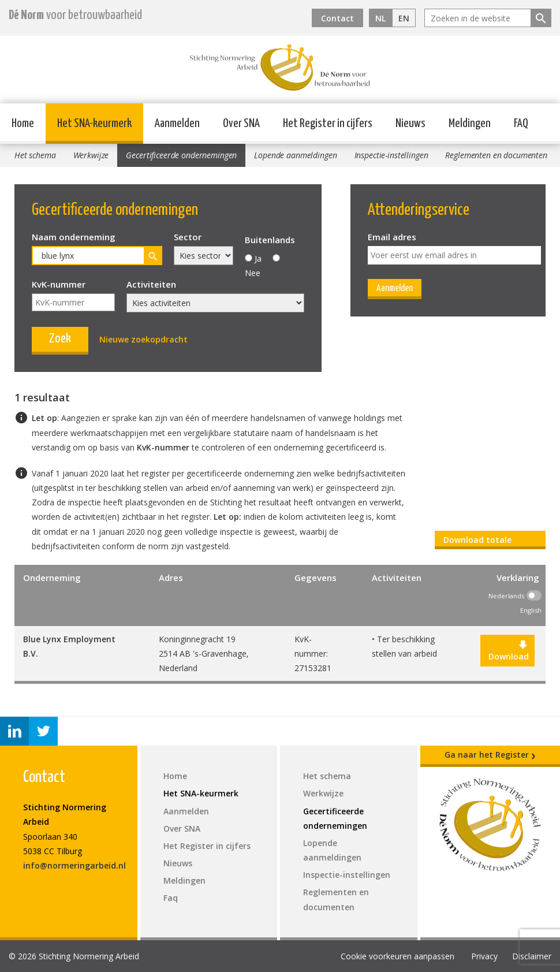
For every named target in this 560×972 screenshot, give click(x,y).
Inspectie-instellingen (391, 155)
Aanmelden (177, 124)
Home (23, 124)
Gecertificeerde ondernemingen (181, 155)
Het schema (35, 155)
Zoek (60, 339)
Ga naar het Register (490, 755)
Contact (337, 18)
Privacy (484, 956)
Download (507, 651)
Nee (253, 273)
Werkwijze (91, 155)
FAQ (521, 124)
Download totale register (477, 542)
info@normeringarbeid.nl (74, 865)
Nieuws (410, 124)
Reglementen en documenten (496, 155)
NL (380, 18)
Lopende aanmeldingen (295, 155)
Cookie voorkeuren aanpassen (397, 956)
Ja (258, 258)
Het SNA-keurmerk (94, 124)
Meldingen (470, 124)
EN (404, 18)
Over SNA (241, 124)
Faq (171, 898)
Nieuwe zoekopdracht (143, 339)
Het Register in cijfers (328, 124)
